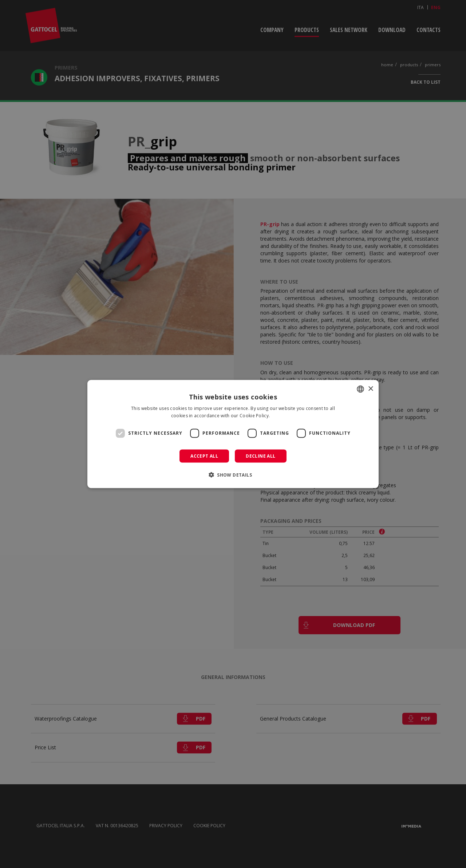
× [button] (370, 389)
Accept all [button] (204, 456)
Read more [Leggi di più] (283, 416)
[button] (233, 474)
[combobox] (360, 389)
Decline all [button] (260, 456)
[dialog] (233, 434)
